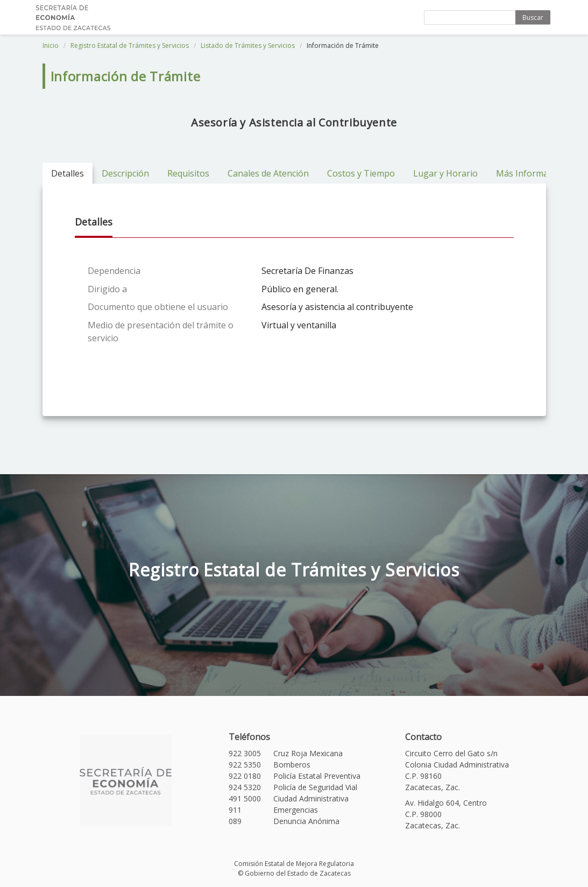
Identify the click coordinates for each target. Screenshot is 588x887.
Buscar (533, 17)
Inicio (51, 45)
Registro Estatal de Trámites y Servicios (130, 45)
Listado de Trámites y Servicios (248, 45)
